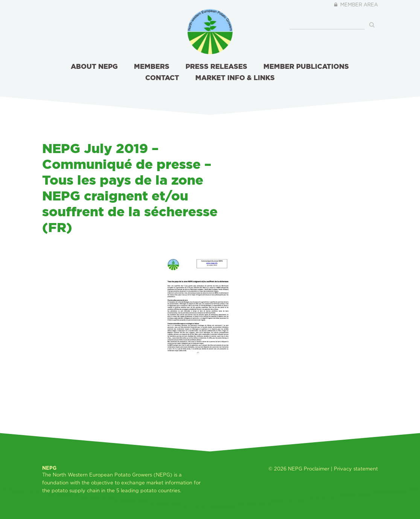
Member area (355, 5)
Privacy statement (356, 469)
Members (152, 66)
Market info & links (235, 77)
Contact (162, 77)
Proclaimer (317, 469)
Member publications (306, 66)
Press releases (216, 66)
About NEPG (94, 66)
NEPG (295, 469)
